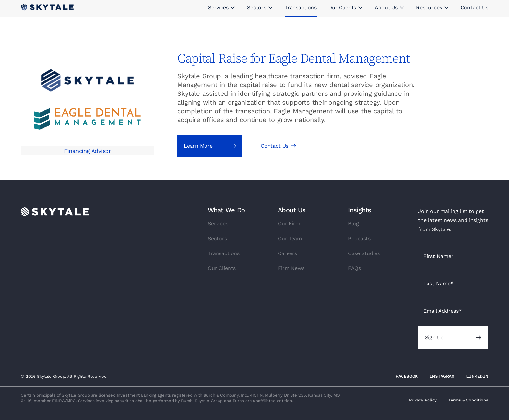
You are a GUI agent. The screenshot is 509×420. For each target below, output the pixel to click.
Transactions (224, 253)
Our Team (290, 238)
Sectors (217, 238)
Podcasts (359, 238)
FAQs (354, 268)
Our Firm (289, 223)
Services (218, 223)
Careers (287, 253)
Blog (353, 223)
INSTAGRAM (442, 376)
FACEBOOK (406, 376)
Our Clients (222, 268)
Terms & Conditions (468, 400)
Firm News (291, 268)
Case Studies (364, 253)
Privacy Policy (423, 400)
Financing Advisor (87, 151)
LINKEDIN (477, 376)
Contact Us (274, 146)
